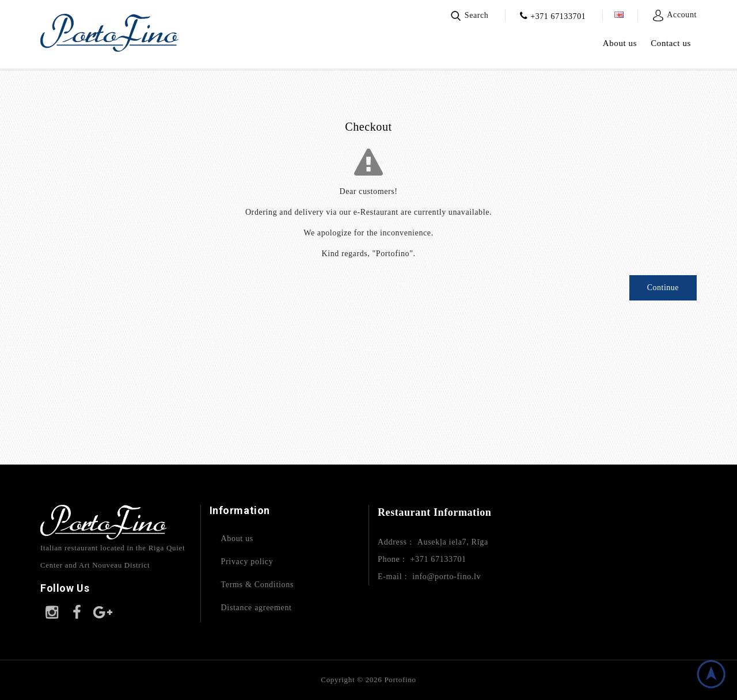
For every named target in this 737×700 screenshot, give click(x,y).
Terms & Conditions (258, 585)
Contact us (671, 43)
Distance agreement (257, 608)
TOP (711, 674)
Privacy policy (247, 562)
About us (620, 43)
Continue (663, 288)
